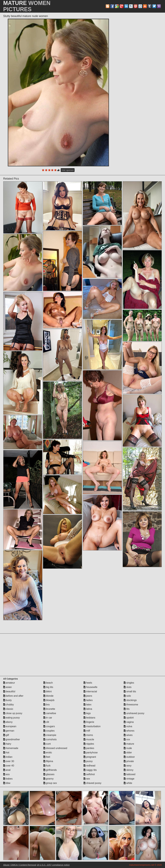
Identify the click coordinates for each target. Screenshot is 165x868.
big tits (48, 687)
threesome (131, 705)
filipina (48, 761)
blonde (48, 696)
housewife (91, 687)
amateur (9, 683)
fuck (47, 766)
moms (88, 735)
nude (128, 748)
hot (6, 753)
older (128, 753)
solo (127, 696)
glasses (49, 774)
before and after (13, 696)
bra (47, 705)
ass (6, 774)
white (128, 783)
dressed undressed (55, 748)
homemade (11, 748)
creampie (50, 735)
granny (48, 779)
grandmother (12, 739)
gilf (6, 735)
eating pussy (12, 718)
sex (87, 779)
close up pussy (13, 713)
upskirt (129, 718)
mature (129, 744)
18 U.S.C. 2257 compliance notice (53, 865)
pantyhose (91, 753)
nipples (89, 744)
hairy (7, 744)
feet (47, 757)
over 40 (9, 766)
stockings (130, 700)
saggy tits (90, 770)
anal (7, 770)
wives (128, 735)
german (9, 731)
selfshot (89, 774)
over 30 (9, 761)
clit (46, 722)
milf (87, 731)
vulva (128, 726)
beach (48, 683)
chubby (9, 705)
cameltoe (50, 713)
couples (49, 731)
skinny (129, 770)
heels (88, 683)
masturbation (92, 726)
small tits (130, 691)
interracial (90, 691)
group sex (50, 783)
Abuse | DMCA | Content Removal (20, 865)
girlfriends (50, 770)
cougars (49, 726)
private (129, 761)
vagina (129, 722)
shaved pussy (92, 783)
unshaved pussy (134, 713)
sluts (128, 687)
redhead (89, 766)
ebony (8, 722)
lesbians (89, 718)
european (10, 726)
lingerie (89, 722)
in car (48, 718)
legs (87, 713)
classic (8, 709)
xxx (127, 739)
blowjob (49, 700)
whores (129, 731)
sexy (128, 766)
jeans (88, 696)
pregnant (90, 757)
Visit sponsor (68, 170)
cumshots (50, 739)
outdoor (129, 757)
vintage (129, 779)
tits (127, 709)
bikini (48, 691)
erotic (48, 753)
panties (89, 748)
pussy (88, 761)
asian (8, 687)
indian (8, 757)
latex (87, 705)
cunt (47, 744)
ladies (88, 700)
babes (8, 779)
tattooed (130, 774)
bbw (7, 783)
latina (88, 709)
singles (129, 683)
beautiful (9, 691)
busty (8, 700)
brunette (49, 709)
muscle (89, 739)
